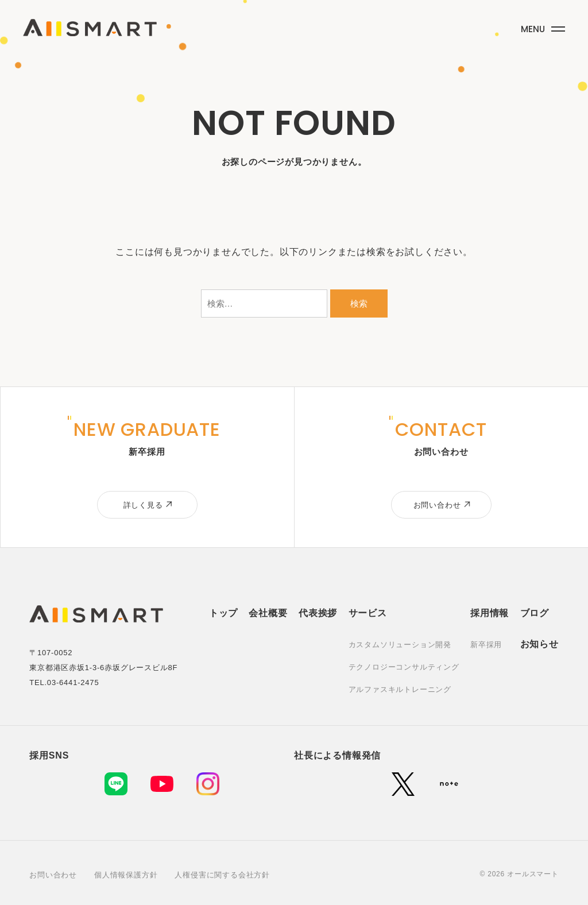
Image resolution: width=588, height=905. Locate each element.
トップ (223, 613)
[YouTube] (162, 784)
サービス (368, 613)
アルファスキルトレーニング (400, 689)
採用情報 (490, 613)
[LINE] (116, 784)
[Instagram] (208, 784)
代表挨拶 (318, 613)
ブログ (535, 613)
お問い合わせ (53, 875)
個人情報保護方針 (126, 875)
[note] (449, 784)
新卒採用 (486, 645)
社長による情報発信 (337, 755)
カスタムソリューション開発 (400, 645)
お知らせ (539, 644)
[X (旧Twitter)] (403, 784)
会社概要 (268, 613)
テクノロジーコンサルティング (404, 667)
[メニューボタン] (541, 27)
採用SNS (49, 755)
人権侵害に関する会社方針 (222, 875)
